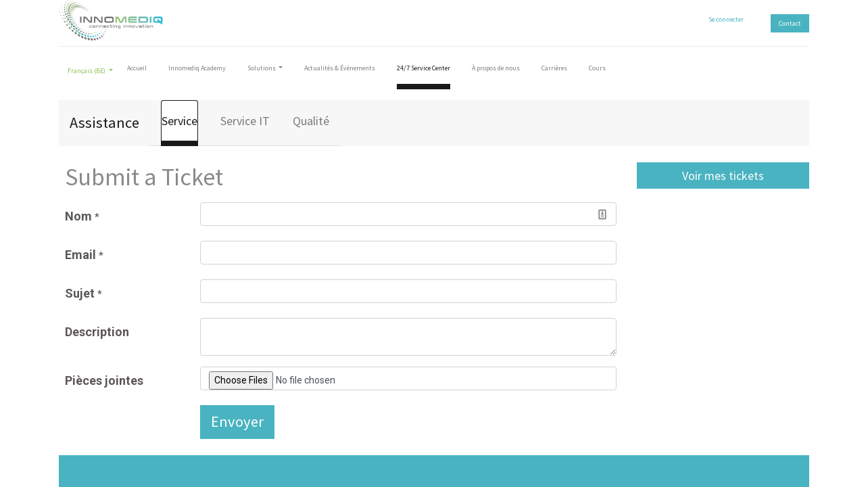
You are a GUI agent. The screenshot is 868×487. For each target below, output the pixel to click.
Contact (790, 23)
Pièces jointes (104, 380)
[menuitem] (137, 71)
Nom (82, 216)
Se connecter (726, 19)
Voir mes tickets (723, 176)
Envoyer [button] (237, 421)
